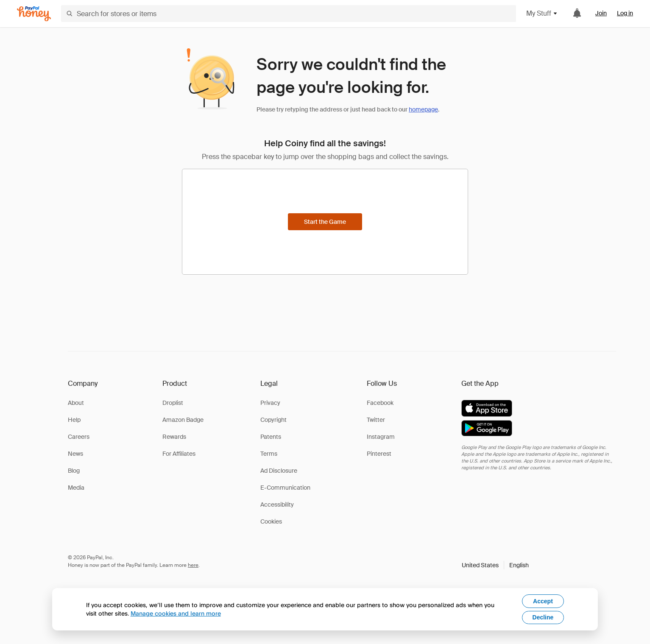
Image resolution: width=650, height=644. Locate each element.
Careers (79, 437)
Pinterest (379, 454)
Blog (74, 471)
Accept (543, 601)
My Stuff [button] (542, 13)
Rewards (174, 437)
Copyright (273, 420)
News (75, 454)
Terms (269, 454)
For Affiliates (179, 454)
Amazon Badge (183, 420)
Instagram (381, 437)
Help (74, 420)
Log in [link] (625, 13)
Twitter (376, 420)
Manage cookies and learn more (176, 613)
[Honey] (34, 14)
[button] (495, 565)
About (76, 403)
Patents (271, 437)
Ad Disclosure (279, 471)
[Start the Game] (325, 222)
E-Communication (285, 488)
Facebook (380, 403)
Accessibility (277, 505)
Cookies (271, 521)
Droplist (173, 403)
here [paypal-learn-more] (193, 565)
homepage (423, 109)
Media (76, 488)
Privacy (270, 403)
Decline (543, 617)
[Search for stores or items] (289, 14)
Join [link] (601, 13)
